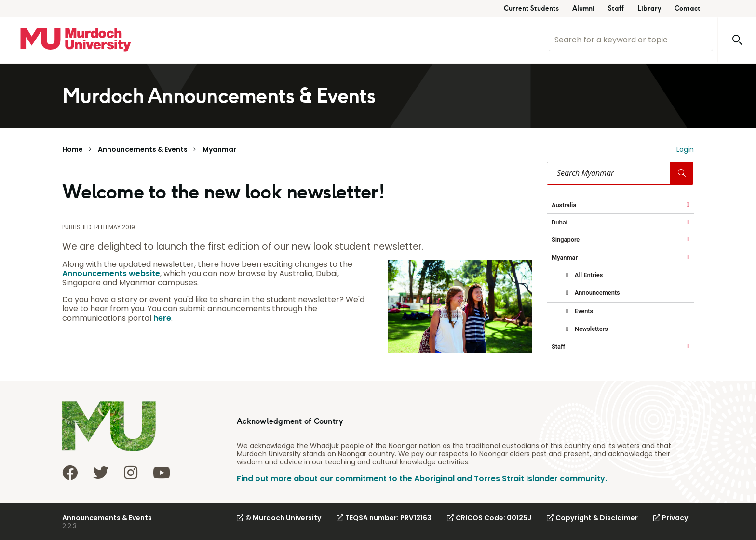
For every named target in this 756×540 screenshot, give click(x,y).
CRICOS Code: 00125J (489, 518)
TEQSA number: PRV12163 (384, 518)
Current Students (531, 8)
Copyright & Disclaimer (592, 518)
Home (73, 149)
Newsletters (591, 329)
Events (583, 311)
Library (649, 8)
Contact (688, 8)
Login (685, 149)
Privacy (671, 518)
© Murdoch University (279, 518)
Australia (564, 205)
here (162, 318)
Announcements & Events (143, 149)
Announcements (597, 293)
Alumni (583, 8)
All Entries (588, 275)
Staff (616, 8)
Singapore (566, 240)
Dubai (560, 222)
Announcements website (111, 273)
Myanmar (219, 149)
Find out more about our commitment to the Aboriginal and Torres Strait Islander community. (422, 479)
